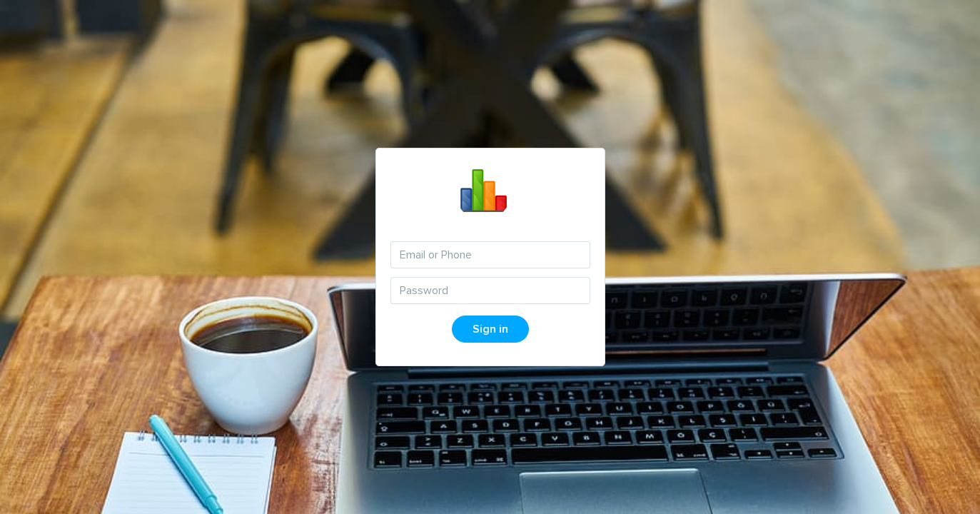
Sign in (490, 329)
